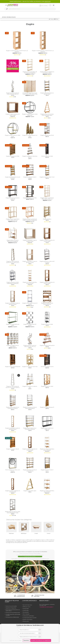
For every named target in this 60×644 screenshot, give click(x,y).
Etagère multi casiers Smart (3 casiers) (30, 304)
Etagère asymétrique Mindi (47, 135)
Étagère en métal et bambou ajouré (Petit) (47, 491)
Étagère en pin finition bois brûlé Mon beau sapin (47, 115)
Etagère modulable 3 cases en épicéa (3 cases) (13, 304)
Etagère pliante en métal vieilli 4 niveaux (47, 262)
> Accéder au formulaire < (46, 607)
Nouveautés (26, 612)
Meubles (9, 17)
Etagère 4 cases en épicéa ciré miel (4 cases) (30, 450)
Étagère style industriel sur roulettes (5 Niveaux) (13, 408)
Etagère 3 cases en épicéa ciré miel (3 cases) (47, 283)
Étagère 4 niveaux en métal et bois (30, 387)
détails (19, 627)
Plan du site (26, 621)
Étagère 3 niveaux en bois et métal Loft (13, 198)
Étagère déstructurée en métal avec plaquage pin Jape (13, 512)
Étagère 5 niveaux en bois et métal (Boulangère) (30, 408)
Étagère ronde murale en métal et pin (13, 136)
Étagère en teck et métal (47, 386)
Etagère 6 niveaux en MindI (13, 156)
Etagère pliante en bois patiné (47, 345)
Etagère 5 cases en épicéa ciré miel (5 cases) (13, 491)
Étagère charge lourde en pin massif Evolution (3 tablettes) (30, 220)
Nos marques (26, 614)
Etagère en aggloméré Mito (30, 198)
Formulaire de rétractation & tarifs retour (13, 610)
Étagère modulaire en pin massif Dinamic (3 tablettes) (17, 51)
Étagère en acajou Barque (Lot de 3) (30, 136)
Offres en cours (27, 607)
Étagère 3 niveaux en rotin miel (30, 367)
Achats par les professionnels (13, 613)
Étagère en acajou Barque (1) (47, 407)
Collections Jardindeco (28, 616)
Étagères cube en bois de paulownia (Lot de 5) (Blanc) (13, 387)
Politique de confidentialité (12, 617)
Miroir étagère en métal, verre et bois (13, 470)
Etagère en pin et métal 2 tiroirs (47, 470)
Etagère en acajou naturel (13, 449)
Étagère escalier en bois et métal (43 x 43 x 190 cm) (13, 94)
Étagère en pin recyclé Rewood (13, 367)
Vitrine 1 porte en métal (47, 156)
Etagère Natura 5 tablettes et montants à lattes (47, 72)
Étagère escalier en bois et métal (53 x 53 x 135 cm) (30, 346)
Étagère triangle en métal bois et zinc (30, 157)
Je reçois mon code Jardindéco (30, 557)
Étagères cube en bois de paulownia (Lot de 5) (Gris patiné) (13, 262)
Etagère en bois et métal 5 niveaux (30, 178)
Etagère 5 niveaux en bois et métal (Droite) (30, 470)
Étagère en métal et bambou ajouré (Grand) (30, 283)
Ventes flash (26, 609)
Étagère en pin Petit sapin (30, 491)
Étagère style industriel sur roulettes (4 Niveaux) (30, 429)
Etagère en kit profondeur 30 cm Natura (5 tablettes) (30, 72)
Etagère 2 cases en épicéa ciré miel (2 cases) (47, 241)
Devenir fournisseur (28, 619)
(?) (29, 630)
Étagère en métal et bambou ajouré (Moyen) (47, 450)
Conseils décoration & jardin (30, 618)
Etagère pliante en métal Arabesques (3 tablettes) (13, 283)
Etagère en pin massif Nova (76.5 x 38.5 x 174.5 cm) (47, 198)
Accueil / (4, 17)
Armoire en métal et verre (47, 367)
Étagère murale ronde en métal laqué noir (30, 115)
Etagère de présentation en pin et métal (13, 178)
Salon (14, 17)
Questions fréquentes (11, 608)
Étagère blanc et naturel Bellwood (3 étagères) (13, 241)
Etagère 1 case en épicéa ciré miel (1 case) (13, 115)
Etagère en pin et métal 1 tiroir (47, 177)
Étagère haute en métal (47, 324)
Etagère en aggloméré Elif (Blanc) (30, 325)
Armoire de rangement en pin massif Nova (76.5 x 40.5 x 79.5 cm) (30, 94)
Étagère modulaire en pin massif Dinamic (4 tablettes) (43, 51)
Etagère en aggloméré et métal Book (13, 346)
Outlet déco (26, 610)
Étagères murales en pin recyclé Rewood (47, 304)
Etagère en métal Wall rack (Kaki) (13, 325)
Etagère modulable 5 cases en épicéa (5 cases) (13, 429)
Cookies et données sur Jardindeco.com (30, 625)
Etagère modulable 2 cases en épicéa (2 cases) (30, 262)
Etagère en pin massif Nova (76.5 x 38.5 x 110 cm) (13, 220)
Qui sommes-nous (27, 605)
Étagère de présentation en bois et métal (47, 94)
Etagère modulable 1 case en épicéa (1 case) (30, 241)
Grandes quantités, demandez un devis (13, 615)
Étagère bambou (47, 219)
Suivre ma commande (11, 606)
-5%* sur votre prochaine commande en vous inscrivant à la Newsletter (30, 552)
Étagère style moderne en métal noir (47, 429)
